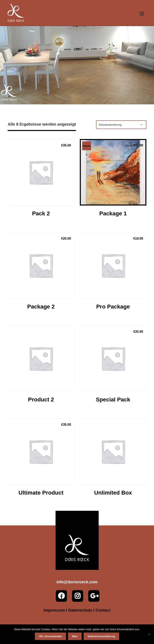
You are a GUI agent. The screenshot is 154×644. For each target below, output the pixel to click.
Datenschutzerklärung (101, 636)
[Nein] (149, 634)
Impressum (54, 610)
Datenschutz (80, 610)
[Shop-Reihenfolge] (121, 125)
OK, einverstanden (50, 636)
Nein (75, 636)
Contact (103, 610)
